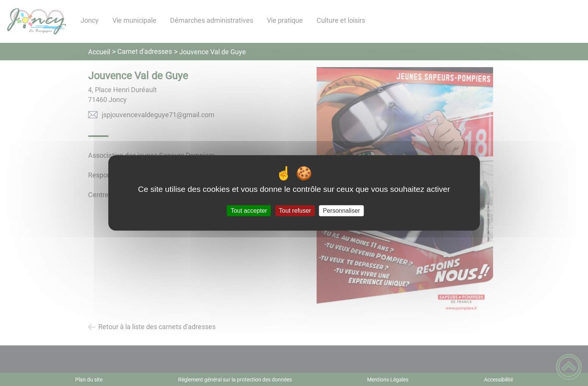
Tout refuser (295, 211)
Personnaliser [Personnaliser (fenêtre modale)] (342, 211)
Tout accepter (249, 211)
